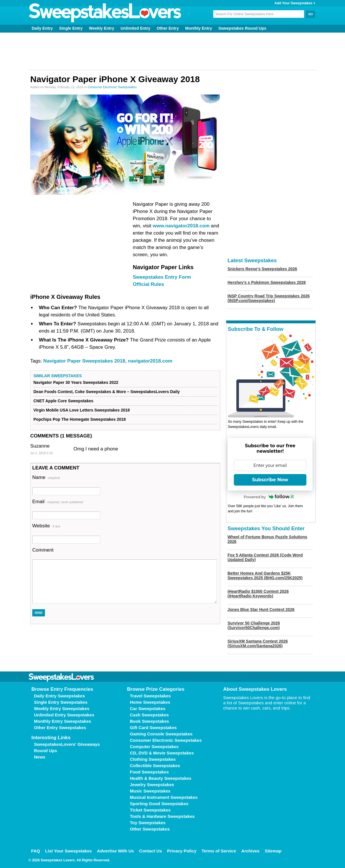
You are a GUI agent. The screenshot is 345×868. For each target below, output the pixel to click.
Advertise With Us (115, 851)
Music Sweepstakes (150, 791)
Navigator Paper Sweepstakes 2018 (84, 361)
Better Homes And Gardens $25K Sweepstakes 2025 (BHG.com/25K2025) (265, 575)
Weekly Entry (102, 28)
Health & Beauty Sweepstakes (161, 778)
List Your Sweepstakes (69, 851)
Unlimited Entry (135, 28)
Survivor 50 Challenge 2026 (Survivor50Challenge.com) (254, 625)
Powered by (269, 497)
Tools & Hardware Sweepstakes (162, 816)
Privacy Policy (182, 851)
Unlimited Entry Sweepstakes (64, 715)
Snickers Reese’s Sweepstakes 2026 (262, 269)
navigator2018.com (150, 361)
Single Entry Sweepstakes (61, 702)
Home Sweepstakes (150, 702)
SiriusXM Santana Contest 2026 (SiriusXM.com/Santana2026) (258, 644)
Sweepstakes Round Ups (242, 28)
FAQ (36, 851)
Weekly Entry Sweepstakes (62, 708)
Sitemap (273, 851)
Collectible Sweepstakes (155, 766)
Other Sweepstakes (150, 829)
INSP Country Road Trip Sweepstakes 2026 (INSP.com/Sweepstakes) (269, 298)
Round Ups (46, 751)
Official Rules (148, 284)
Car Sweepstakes (148, 708)
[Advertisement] (172, 51)
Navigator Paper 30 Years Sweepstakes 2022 (76, 382)
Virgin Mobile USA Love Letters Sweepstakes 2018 (82, 410)
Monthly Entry (199, 28)
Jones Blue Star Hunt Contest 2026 (261, 610)
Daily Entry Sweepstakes (59, 696)
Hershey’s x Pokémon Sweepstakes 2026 (267, 282)
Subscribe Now (270, 480)
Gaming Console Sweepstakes (161, 734)
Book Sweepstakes (149, 721)
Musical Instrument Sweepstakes (164, 797)
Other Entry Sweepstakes (60, 728)
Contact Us (150, 851)
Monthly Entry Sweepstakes (62, 721)
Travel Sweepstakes (150, 696)
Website (46, 526)
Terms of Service (219, 851)
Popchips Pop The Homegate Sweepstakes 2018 (80, 419)
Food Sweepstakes (149, 772)
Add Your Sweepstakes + (295, 3)
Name (46, 477)
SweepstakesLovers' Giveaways (67, 744)
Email (58, 502)
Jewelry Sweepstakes (152, 785)
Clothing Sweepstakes (153, 759)
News (40, 757)
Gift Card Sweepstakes (153, 728)
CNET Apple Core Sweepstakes (63, 401)
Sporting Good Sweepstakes (159, 804)
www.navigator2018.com (181, 226)
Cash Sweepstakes (149, 715)
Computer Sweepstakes (154, 747)
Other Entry (168, 28)
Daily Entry (42, 28)
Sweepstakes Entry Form (162, 277)
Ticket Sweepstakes (150, 810)
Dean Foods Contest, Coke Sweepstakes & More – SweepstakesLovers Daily (107, 392)
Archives (250, 851)
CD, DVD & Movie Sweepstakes (162, 753)
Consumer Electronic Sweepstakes (112, 87)
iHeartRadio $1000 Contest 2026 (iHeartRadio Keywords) (258, 594)
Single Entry (71, 28)
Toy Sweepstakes (148, 823)
